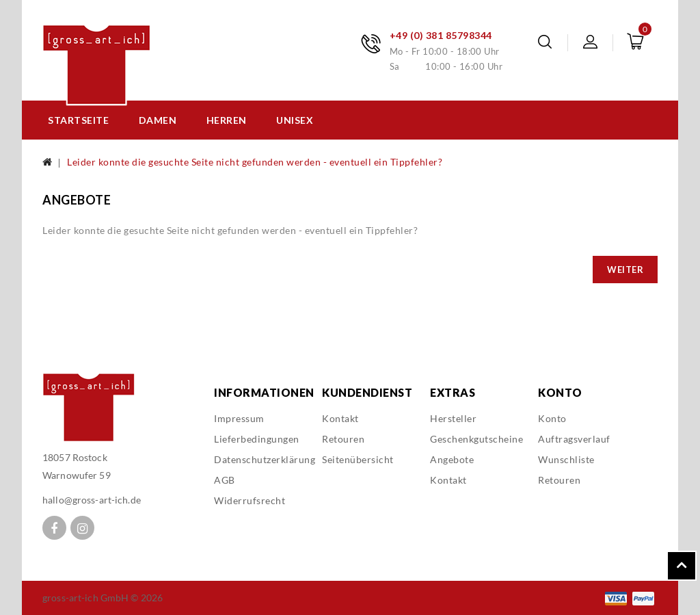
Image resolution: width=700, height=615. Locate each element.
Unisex (295, 120)
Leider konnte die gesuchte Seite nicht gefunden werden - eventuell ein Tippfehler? (255, 162)
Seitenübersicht (358, 459)
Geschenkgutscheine (476, 439)
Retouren (343, 439)
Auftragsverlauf (574, 439)
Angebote (452, 459)
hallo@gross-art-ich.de (92, 500)
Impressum (239, 418)
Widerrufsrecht (250, 500)
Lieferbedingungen (257, 439)
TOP (682, 566)
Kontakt (340, 418)
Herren (227, 120)
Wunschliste (566, 459)
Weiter (625, 270)
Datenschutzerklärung (265, 459)
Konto (552, 418)
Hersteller (453, 418)
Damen (158, 120)
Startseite (78, 120)
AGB (225, 480)
